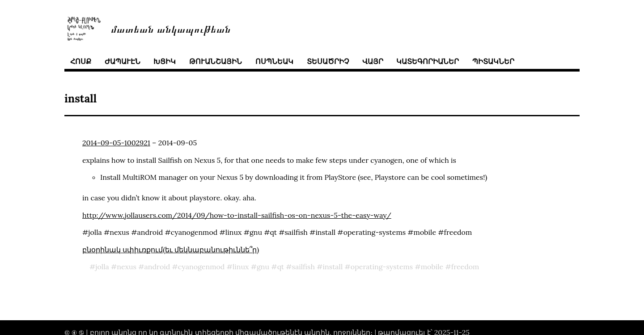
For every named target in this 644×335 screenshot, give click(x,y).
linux (241, 267)
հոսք (81, 61)
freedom (465, 267)
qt (281, 267)
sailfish (303, 267)
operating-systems (382, 267)
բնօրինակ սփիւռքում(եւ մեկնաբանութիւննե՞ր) (171, 250)
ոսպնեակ (274, 61)
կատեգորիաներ (428, 61)
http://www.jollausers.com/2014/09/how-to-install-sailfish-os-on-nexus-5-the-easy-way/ (237, 215)
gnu (263, 267)
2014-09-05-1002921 (116, 143)
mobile (432, 267)
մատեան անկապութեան (171, 28)
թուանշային (216, 61)
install (333, 267)
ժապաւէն (123, 61)
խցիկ (165, 61)
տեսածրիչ (328, 61)
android (157, 267)
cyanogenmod (201, 267)
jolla (102, 267)
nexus (127, 267)
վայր (373, 61)
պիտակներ (493, 61)
